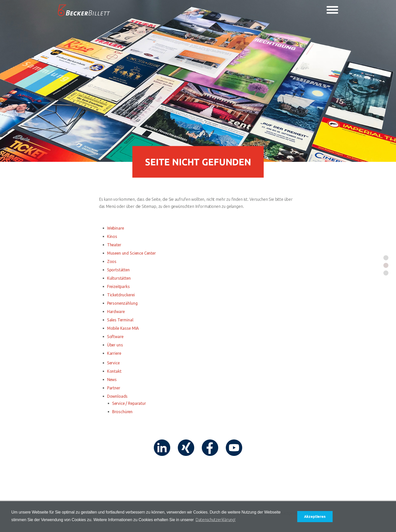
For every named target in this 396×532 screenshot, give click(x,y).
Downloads (117, 396)
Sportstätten (118, 270)
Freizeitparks (118, 286)
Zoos (112, 261)
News (112, 380)
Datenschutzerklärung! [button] (216, 520)
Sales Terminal (120, 320)
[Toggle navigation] (332, 10)
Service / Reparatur (129, 403)
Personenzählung (122, 303)
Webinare (116, 228)
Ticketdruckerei (121, 295)
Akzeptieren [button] (315, 517)
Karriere (114, 353)
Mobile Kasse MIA (123, 328)
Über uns (115, 345)
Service (113, 363)
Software (115, 337)
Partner (114, 388)
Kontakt (114, 371)
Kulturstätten (119, 278)
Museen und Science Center (131, 253)
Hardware (116, 312)
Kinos (112, 236)
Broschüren (122, 412)
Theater (114, 245)
